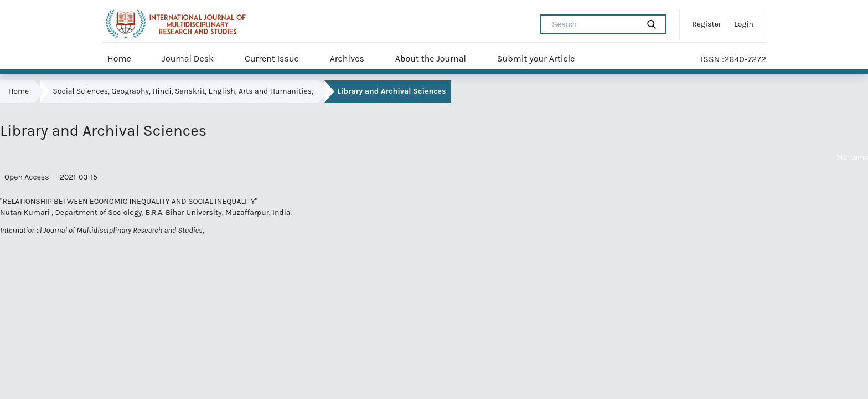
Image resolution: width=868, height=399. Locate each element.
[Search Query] (594, 24)
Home (119, 58)
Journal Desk (188, 58)
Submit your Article (536, 58)
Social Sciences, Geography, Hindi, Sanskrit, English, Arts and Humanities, (183, 91)
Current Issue (272, 58)
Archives (347, 58)
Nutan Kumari (26, 213)
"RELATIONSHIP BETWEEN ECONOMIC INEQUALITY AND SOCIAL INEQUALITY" (129, 201)
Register (707, 24)
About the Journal (431, 58)
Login (744, 24)
